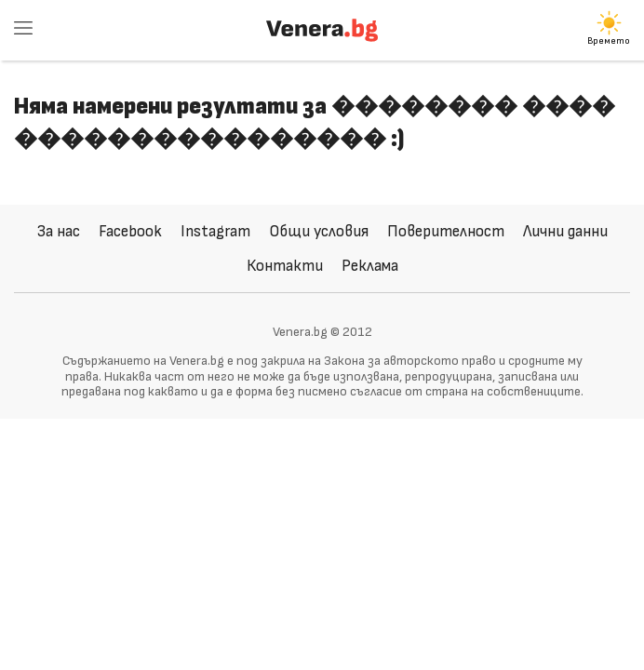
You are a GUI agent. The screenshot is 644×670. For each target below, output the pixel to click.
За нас (59, 231)
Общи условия (319, 231)
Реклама (370, 266)
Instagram (215, 231)
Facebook (130, 231)
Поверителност (446, 231)
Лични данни (565, 231)
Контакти (285, 266)
